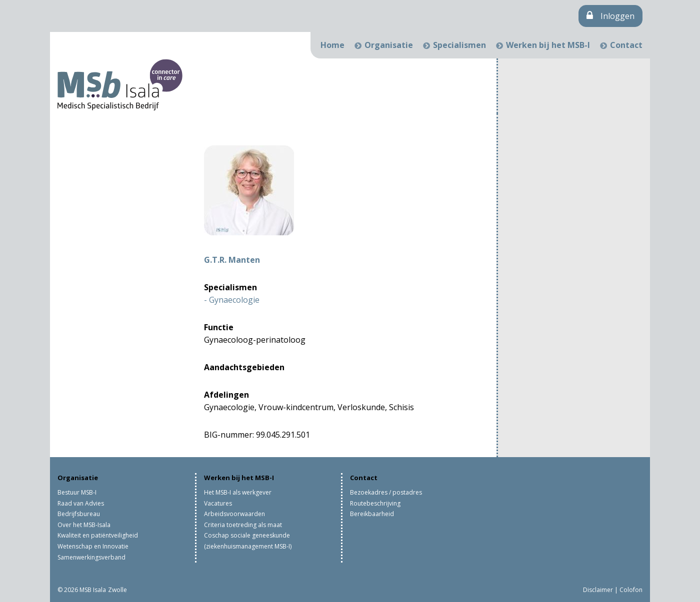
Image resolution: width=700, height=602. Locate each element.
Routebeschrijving (375, 503)
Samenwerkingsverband (91, 557)
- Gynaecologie (232, 300)
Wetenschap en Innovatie (93, 546)
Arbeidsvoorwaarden (234, 514)
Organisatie (389, 45)
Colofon (631, 590)
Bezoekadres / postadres (386, 492)
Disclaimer (598, 590)
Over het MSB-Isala (84, 525)
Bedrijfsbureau (79, 514)
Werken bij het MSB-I (548, 45)
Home (332, 45)
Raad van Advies (81, 503)
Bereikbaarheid (372, 514)
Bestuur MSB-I (77, 492)
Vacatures (218, 503)
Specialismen (459, 45)
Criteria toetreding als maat (243, 525)
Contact (626, 45)
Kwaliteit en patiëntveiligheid (98, 535)
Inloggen (610, 16)
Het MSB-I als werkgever (238, 492)
